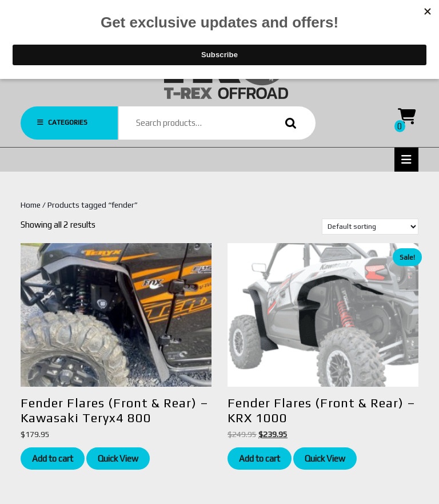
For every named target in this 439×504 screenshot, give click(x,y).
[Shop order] (370, 227)
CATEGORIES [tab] (62, 122)
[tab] (406, 160)
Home (31, 205)
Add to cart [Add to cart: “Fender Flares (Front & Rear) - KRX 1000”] (260, 459)
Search (288, 123)
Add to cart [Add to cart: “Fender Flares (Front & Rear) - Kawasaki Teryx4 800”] (53, 459)
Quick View (118, 459)
